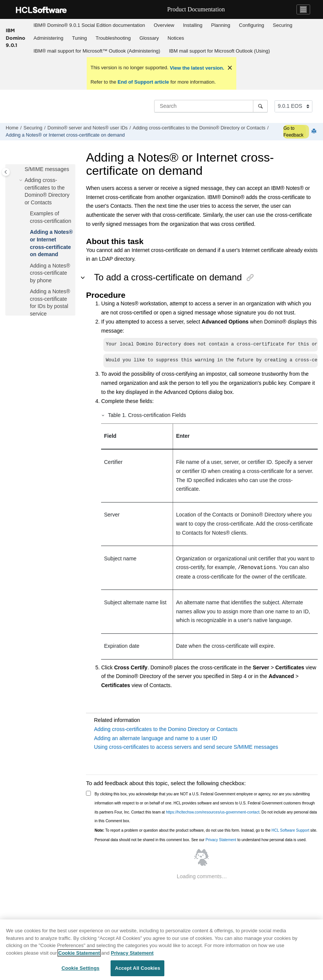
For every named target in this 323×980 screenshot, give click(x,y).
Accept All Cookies (137, 968)
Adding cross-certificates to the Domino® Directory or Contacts (199, 128)
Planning (221, 25)
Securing (283, 25)
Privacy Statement (221, 840)
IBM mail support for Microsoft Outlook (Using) (219, 51)
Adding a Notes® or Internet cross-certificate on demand (65, 135)
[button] (22, 180)
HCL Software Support (290, 830)
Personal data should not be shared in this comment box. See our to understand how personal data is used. (201, 840)
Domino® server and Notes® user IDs (87, 128)
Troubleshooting (113, 38)
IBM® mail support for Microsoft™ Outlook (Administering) (97, 51)
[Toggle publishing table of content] (6, 172)
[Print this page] (315, 131)
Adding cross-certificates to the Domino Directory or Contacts (166, 729)
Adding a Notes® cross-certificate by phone (50, 273)
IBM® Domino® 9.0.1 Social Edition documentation (89, 25)
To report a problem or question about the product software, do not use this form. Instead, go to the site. (206, 830)
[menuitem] (89, 25)
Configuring (252, 25)
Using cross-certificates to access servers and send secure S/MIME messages (186, 747)
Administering (49, 38)
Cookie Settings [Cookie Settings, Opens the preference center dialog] (80, 968)
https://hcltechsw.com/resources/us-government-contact (213, 812)
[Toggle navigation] (303, 9)
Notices (176, 38)
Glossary (149, 38)
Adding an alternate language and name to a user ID (155, 738)
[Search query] (211, 106)
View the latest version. (196, 68)
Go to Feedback (293, 132)
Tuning (79, 38)
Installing (193, 25)
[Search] (260, 106)
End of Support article (143, 82)
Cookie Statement (79, 953)
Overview (164, 25)
